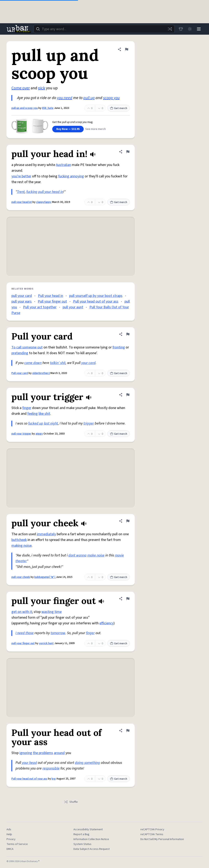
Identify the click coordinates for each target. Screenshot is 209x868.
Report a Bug (81, 834)
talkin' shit (58, 363)
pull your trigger (21, 434)
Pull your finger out (52, 301)
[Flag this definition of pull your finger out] (128, 599)
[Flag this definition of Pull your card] (128, 334)
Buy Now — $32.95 (68, 129)
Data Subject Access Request (92, 849)
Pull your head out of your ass (96, 301)
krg (54, 779)
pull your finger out (23, 643)
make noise (96, 555)
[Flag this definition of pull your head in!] (128, 152)
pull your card (22, 296)
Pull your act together (40, 307)
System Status (82, 844)
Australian (63, 165)
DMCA (10, 849)
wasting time (52, 612)
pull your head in (51, 192)
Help (9, 834)
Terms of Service (17, 844)
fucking (32, 192)
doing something (87, 763)
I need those (25, 633)
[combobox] (104, 29)
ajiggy (39, 434)
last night (51, 423)
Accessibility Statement (88, 829)
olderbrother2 (41, 373)
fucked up (36, 423)
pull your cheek (21, 577)
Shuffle (71, 802)
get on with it (22, 612)
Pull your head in (51, 296)
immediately (46, 534)
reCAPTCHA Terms (152, 834)
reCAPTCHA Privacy (152, 829)
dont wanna (77, 555)
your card (88, 363)
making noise (22, 546)
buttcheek (19, 540)
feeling (33, 414)
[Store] (181, 29)
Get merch (119, 108)
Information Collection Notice (91, 839)
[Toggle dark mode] (190, 29)
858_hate (48, 108)
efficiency (106, 623)
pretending (20, 353)
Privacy (11, 839)
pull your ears (22, 301)
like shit (44, 414)
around (59, 753)
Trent (21, 192)
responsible (51, 768)
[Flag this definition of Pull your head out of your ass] (128, 731)
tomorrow (58, 633)
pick (42, 88)
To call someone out (27, 347)
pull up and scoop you (25, 108)
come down (33, 363)
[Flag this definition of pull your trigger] (128, 395)
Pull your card (20, 373)
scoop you (111, 98)
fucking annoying (71, 176)
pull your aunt (73, 307)
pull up (89, 98)
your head (29, 763)
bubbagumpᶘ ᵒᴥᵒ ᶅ (45, 577)
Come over (21, 88)
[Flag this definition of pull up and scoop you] (127, 49)
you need (65, 98)
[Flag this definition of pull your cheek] (128, 521)
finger (27, 408)
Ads (9, 829)
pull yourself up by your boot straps (96, 296)
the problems (43, 753)
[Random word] (170, 29)
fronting (119, 347)
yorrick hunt (46, 643)
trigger (89, 423)
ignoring (26, 753)
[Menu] (199, 29)
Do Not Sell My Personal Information (162, 839)
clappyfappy (44, 202)
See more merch (96, 129)
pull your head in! (22, 202)
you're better (21, 176)
